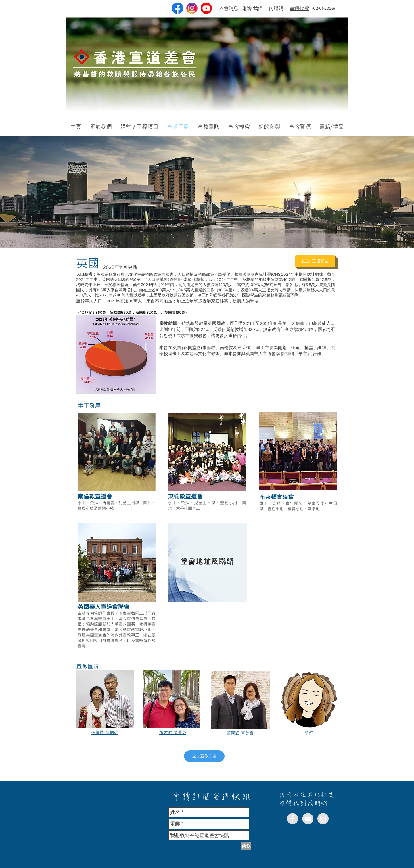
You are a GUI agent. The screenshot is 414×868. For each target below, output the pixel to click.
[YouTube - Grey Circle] (308, 819)
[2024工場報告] (315, 261)
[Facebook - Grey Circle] (293, 819)
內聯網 (276, 8)
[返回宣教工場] (204, 756)
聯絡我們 (253, 8)
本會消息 (229, 8)
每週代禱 (299, 8)
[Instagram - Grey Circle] (323, 819)
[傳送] (246, 846)
